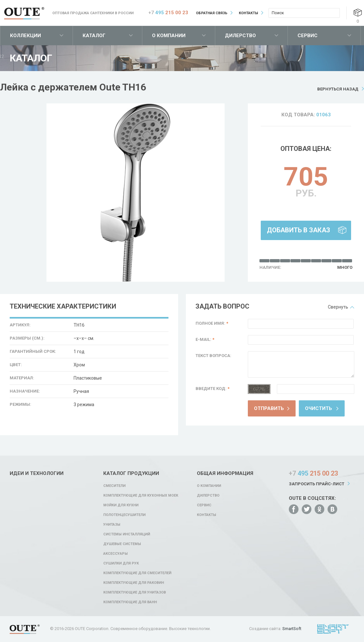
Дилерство (240, 36)
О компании (169, 36)
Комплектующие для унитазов (135, 592)
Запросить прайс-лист (317, 484)
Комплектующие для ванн (130, 602)
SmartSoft (292, 629)
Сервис (308, 36)
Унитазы (112, 525)
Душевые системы (122, 544)
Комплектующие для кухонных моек (141, 495)
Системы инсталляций (127, 534)
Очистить (318, 408)
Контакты (248, 13)
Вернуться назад (338, 89)
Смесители (114, 486)
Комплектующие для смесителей (137, 573)
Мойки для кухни (121, 505)
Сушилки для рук (121, 563)
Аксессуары (116, 554)
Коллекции (25, 36)
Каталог (94, 36)
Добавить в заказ (298, 230)
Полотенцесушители (124, 515)
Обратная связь (212, 13)
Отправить (269, 408)
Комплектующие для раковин (134, 583)
